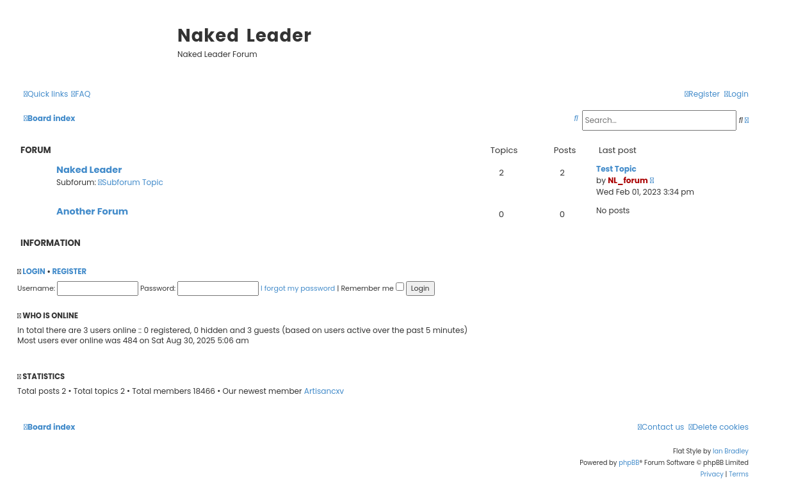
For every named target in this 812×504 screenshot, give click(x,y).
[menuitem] (81, 94)
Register (69, 272)
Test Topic (616, 169)
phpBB (629, 463)
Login (34, 272)
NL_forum (628, 180)
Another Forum (92, 211)
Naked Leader (89, 170)
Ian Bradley (731, 451)
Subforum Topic (131, 182)
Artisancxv (324, 391)
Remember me (372, 288)
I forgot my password (298, 288)
